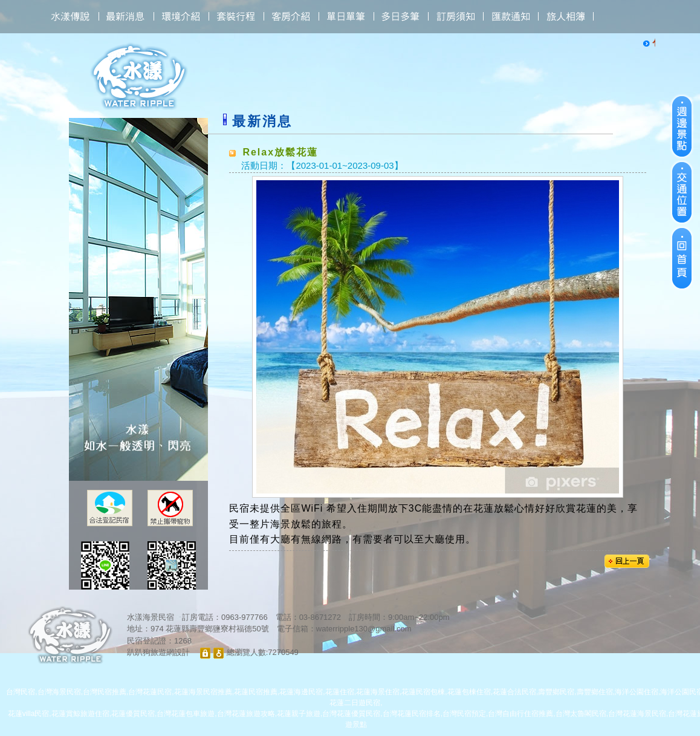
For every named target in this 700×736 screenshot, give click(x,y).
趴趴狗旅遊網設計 (158, 652)
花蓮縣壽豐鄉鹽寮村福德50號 (217, 629)
